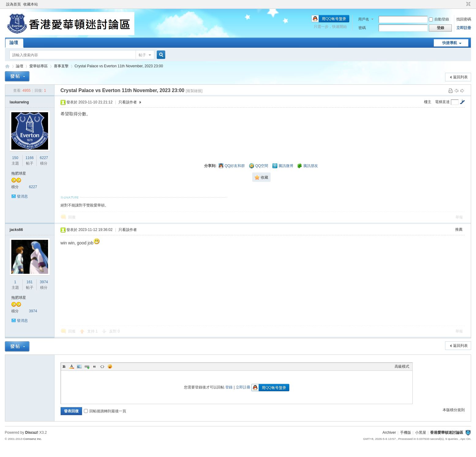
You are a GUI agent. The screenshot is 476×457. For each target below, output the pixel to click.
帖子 (142, 55)
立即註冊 (464, 28)
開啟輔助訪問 (463, 4)
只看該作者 (128, 102)
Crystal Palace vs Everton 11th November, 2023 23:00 (119, 66)
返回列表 (460, 77)
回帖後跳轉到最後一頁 (105, 411)
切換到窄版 (468, 4)
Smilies (110, 366)
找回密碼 (464, 19)
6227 (44, 158)
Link (87, 366)
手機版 (406, 433)
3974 (44, 282)
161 (30, 282)
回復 (72, 217)
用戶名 (364, 19)
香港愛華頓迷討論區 (7, 66)
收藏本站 (31, 4)
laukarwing (19, 102)
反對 (114, 331)
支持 (92, 331)
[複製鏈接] (194, 91)
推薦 (459, 229)
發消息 (22, 196)
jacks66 (16, 230)
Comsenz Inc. (33, 439)
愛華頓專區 (39, 66)
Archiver (389, 433)
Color (72, 366)
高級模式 (402, 366)
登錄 (229, 387)
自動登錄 (439, 19)
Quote (95, 366)
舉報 (459, 217)
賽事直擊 (61, 66)
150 (15, 158)
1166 (30, 158)
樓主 (428, 102)
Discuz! (32, 433)
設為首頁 (13, 4)
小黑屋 (421, 433)
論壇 (14, 43)
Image (79, 366)
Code (102, 366)
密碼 (362, 28)
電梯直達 (442, 102)
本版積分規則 (454, 410)
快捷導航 (450, 43)
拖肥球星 (19, 173)
